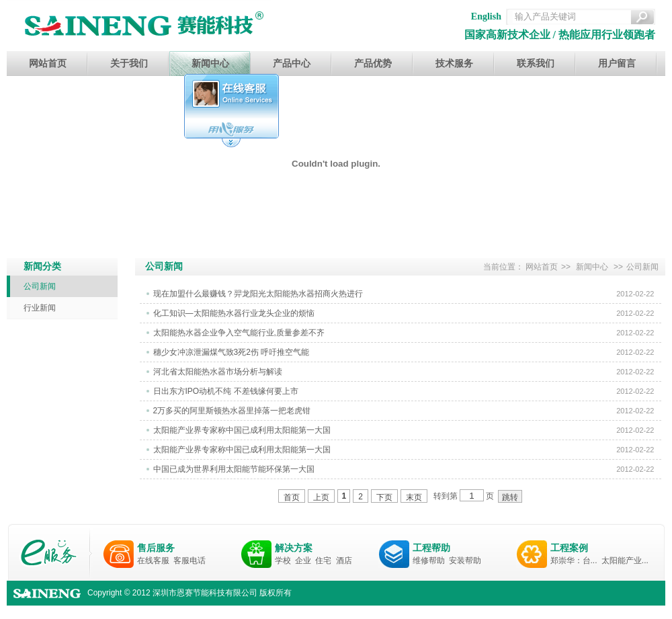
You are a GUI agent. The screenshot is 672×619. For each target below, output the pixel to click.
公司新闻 (40, 286)
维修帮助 (429, 561)
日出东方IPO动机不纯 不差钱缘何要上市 (226, 391)
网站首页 (48, 64)
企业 (303, 561)
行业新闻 (40, 308)
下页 (384, 497)
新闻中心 (210, 64)
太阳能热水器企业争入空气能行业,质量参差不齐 (239, 333)
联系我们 (536, 64)
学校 (283, 561)
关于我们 (129, 64)
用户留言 (617, 64)
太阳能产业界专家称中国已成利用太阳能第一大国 (242, 430)
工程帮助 (431, 548)
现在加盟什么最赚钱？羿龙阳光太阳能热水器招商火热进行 (258, 294)
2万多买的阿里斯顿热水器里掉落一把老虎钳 (232, 411)
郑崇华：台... (574, 561)
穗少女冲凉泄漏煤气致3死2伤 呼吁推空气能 (232, 352)
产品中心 (292, 64)
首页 (292, 497)
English (486, 16)
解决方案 (294, 548)
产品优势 (373, 64)
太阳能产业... (625, 561)
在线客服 (153, 561)
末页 (414, 497)
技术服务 (454, 64)
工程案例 (569, 548)
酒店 (344, 561)
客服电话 (190, 561)
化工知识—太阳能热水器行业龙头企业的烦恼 (234, 313)
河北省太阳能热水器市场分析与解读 (218, 372)
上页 (321, 497)
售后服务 (156, 548)
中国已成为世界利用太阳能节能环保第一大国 (234, 469)
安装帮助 (465, 561)
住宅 (323, 561)
